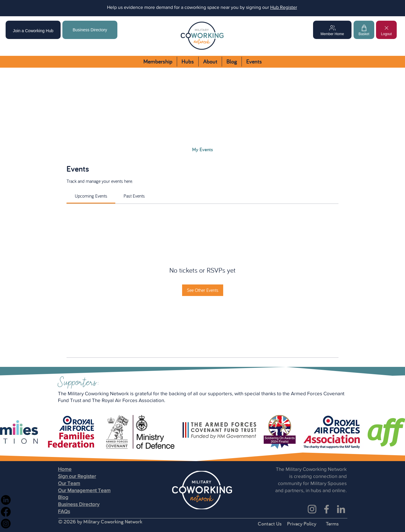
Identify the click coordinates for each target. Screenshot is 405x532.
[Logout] (386, 30)
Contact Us (270, 524)
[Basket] (364, 30)
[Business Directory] (90, 30)
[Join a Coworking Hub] (33, 30)
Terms (332, 524)
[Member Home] (332, 30)
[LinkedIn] (341, 509)
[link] (91, 196)
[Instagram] (312, 509)
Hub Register (284, 7)
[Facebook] (327, 509)
